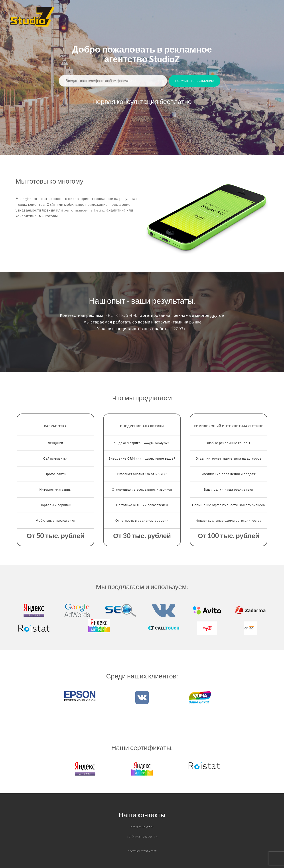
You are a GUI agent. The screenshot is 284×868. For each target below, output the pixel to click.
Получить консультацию (195, 81)
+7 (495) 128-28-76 (142, 837)
